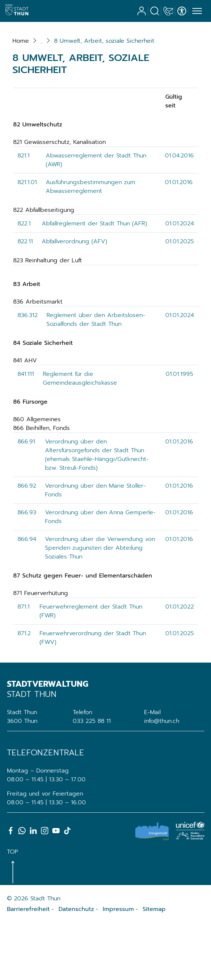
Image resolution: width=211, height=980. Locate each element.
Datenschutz (76, 966)
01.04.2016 (179, 213)
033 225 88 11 (92, 778)
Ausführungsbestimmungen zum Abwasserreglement (91, 244)
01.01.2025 (180, 298)
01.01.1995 (179, 431)
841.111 (26, 431)
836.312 (28, 372)
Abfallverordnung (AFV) (74, 298)
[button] (104, 98)
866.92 (27, 543)
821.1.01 (27, 239)
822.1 (24, 281)
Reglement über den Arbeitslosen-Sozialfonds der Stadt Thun (96, 377)
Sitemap (154, 966)
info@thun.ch (162, 778)
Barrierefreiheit (28, 966)
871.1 (24, 664)
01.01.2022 (180, 664)
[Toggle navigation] (196, 11)
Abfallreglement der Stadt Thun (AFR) (94, 281)
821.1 (24, 213)
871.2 (24, 690)
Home (21, 98)
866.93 (27, 569)
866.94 (27, 596)
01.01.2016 (179, 239)
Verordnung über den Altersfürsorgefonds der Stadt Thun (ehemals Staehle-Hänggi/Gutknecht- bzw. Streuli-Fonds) (97, 512)
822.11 (25, 298)
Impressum (118, 966)
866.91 (26, 499)
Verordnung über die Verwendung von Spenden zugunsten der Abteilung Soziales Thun (100, 605)
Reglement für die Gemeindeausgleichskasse (80, 435)
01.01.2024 (180, 281)
